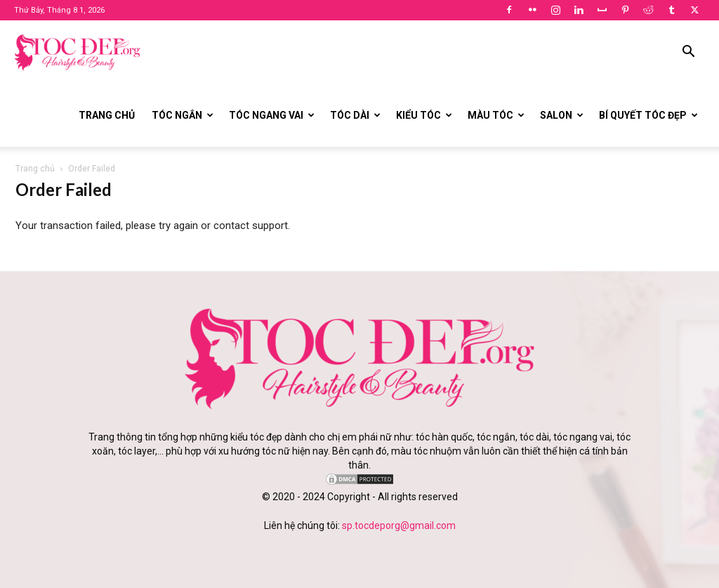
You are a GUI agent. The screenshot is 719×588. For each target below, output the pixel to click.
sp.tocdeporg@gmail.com (399, 525)
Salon (562, 115)
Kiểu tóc (424, 115)
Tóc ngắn (183, 115)
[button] (688, 53)
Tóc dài (355, 115)
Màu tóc (496, 115)
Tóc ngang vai (272, 115)
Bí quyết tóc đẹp (648, 115)
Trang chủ (107, 115)
